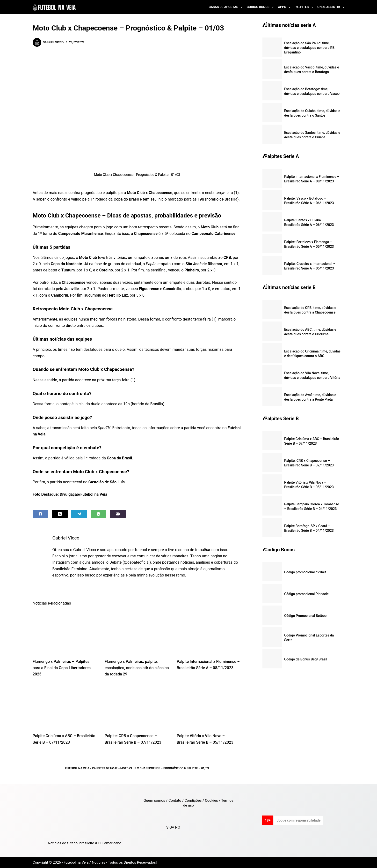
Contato (175, 801)
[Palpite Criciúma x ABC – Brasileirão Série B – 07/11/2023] (65, 707)
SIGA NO (174, 827)
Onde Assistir (331, 7)
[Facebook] (40, 514)
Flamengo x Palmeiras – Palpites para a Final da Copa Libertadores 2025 (62, 668)
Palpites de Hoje (105, 768)
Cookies (211, 801)
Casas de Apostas (227, 7)
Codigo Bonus (261, 7)
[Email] (118, 514)
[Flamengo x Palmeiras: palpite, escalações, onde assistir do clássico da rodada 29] (137, 632)
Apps (285, 7)
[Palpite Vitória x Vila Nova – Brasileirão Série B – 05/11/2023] (209, 707)
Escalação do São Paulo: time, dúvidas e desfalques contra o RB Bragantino (309, 48)
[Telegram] (79, 514)
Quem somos (154, 801)
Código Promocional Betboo (305, 616)
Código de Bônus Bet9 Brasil (306, 659)
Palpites (305, 7)
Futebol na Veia (77, 768)
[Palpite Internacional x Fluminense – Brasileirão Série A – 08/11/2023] (209, 632)
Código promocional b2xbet (305, 572)
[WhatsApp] (98, 514)
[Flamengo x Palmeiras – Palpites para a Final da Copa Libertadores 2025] (65, 632)
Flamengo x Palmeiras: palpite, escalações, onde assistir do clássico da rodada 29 (137, 668)
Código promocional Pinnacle (306, 594)
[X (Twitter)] (60, 514)
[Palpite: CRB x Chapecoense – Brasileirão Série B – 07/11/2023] (137, 707)
